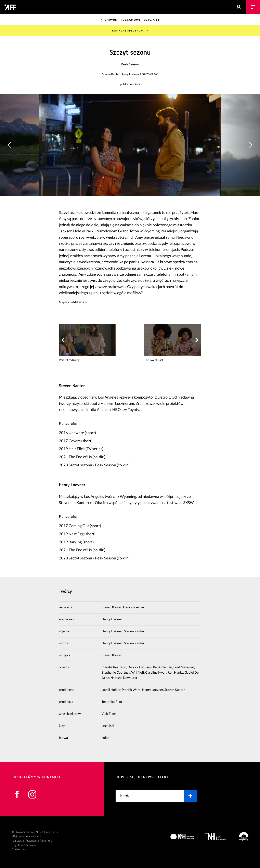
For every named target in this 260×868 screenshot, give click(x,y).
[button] (250, 145)
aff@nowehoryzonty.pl (26, 836)
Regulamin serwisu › (25, 845)
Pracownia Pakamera (39, 841)
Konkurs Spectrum (128, 31)
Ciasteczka (19, 849)
